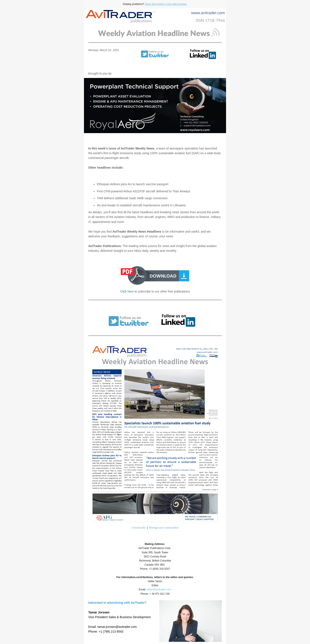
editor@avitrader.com (159, 590)
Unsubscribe (139, 528)
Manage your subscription (164, 528)
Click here (127, 291)
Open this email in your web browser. (166, 4)
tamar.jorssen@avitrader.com (117, 627)
